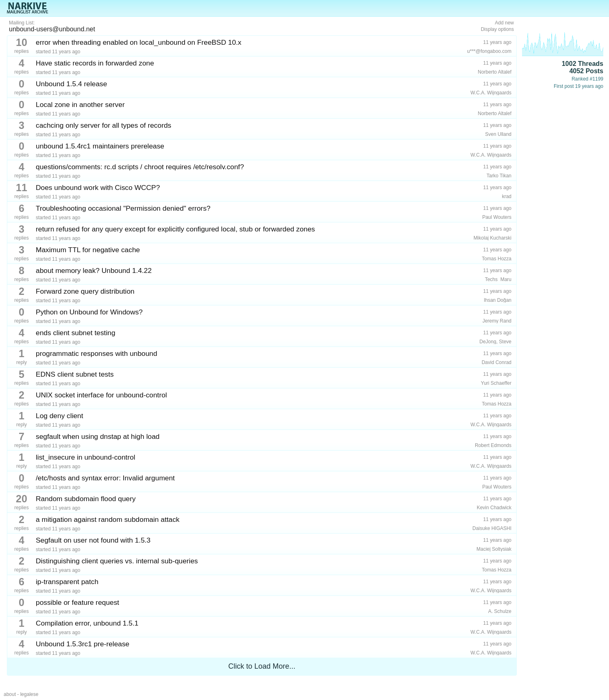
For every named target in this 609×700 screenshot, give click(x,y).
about (10, 694)
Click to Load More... (262, 666)
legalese (29, 694)
